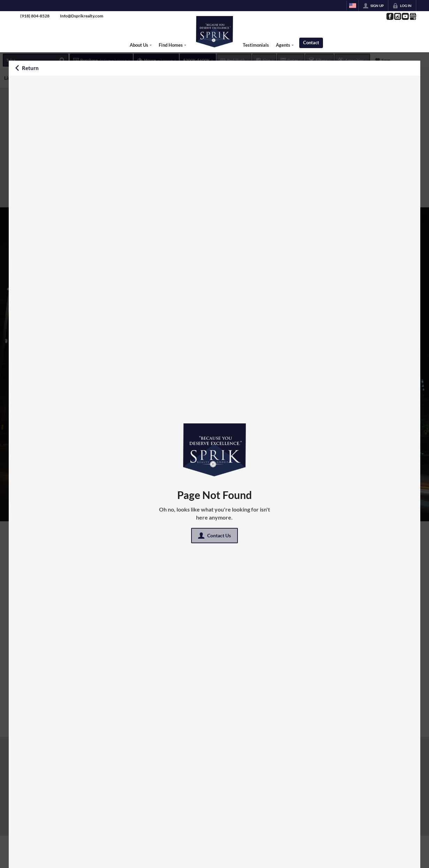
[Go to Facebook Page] (390, 16)
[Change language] (353, 6)
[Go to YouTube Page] (405, 16)
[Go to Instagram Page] (397, 16)
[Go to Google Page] (413, 16)
